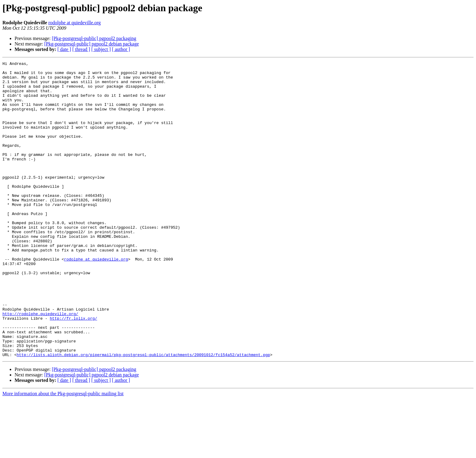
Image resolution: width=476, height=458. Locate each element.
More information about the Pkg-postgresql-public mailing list (63, 453)
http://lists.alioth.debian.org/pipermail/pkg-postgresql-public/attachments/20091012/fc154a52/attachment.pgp (143, 414)
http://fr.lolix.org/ (73, 370)
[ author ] (121, 49)
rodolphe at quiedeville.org (75, 23)
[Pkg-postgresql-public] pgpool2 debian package (92, 44)
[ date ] (64, 49)
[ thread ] (81, 49)
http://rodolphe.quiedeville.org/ (40, 365)
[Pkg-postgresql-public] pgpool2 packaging (94, 38)
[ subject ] (101, 49)
